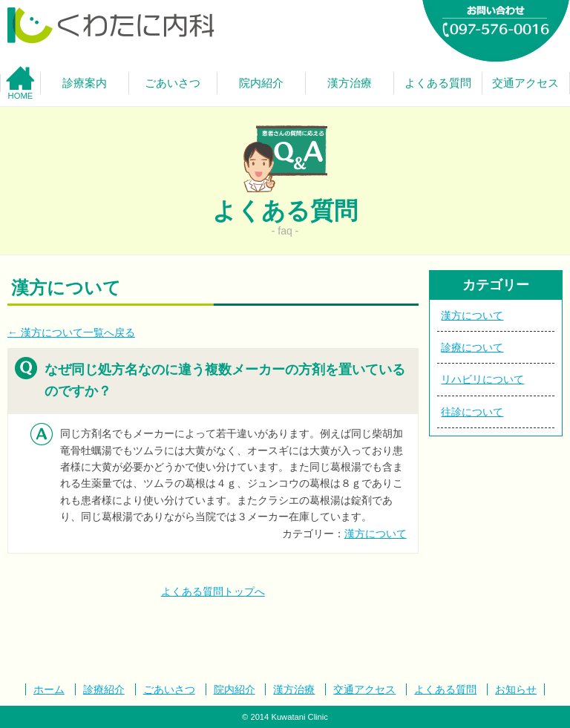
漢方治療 (294, 689)
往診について (472, 412)
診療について (472, 347)
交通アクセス (364, 689)
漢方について (376, 534)
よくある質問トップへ (213, 591)
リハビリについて (482, 379)
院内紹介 (235, 689)
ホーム (49, 689)
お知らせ (516, 689)
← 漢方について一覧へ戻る (71, 332)
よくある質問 (445, 689)
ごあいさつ (169, 689)
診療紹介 (104, 689)
